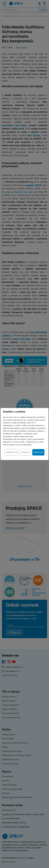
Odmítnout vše (12, 452)
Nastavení (26, 452)
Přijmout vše (38, 452)
